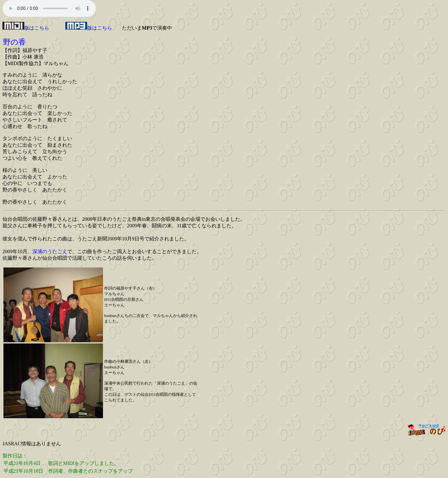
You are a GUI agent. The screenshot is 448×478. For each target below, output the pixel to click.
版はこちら (26, 28)
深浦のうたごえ (50, 251)
